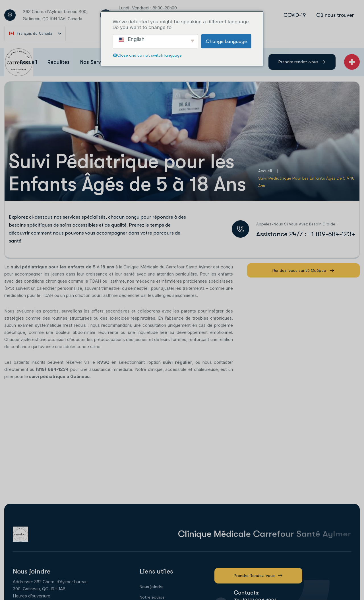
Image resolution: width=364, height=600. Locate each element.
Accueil (268, 171)
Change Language (226, 41)
